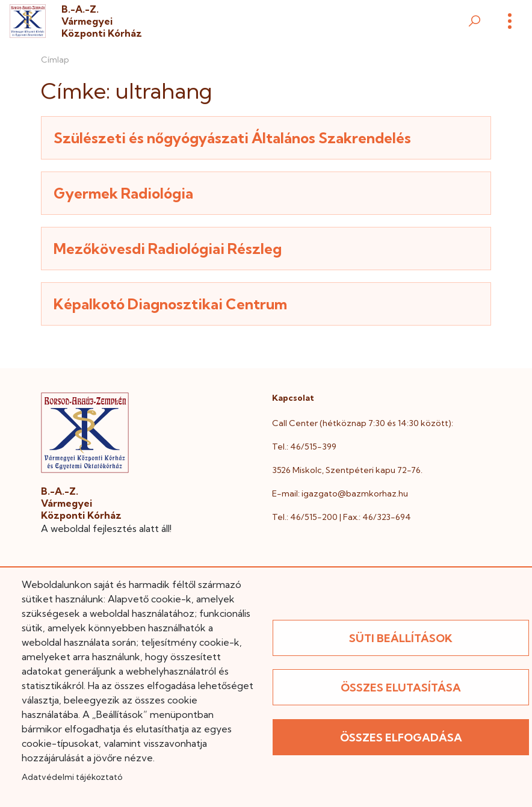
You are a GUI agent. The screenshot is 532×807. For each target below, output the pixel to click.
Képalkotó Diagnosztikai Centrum (170, 304)
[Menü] (510, 21)
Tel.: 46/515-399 (304, 447)
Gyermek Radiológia (123, 193)
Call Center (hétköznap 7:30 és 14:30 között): (363, 423)
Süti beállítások (401, 638)
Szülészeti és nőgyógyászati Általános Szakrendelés (232, 138)
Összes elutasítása (401, 688)
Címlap (55, 60)
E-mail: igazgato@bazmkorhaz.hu (340, 493)
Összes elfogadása (401, 737)
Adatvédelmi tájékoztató (72, 777)
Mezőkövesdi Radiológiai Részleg (168, 249)
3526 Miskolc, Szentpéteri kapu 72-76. (347, 470)
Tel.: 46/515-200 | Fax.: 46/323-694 (342, 517)
